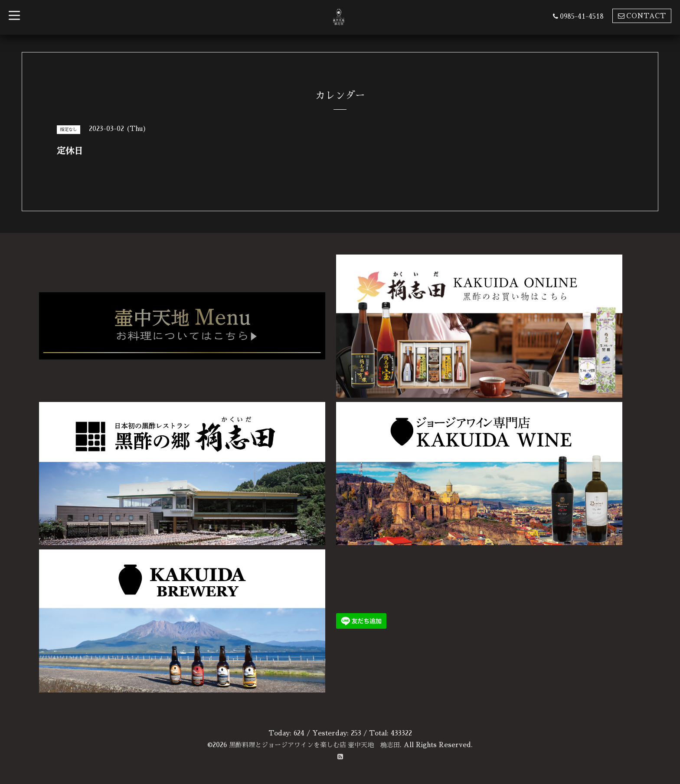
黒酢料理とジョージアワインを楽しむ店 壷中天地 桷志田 (315, 745)
